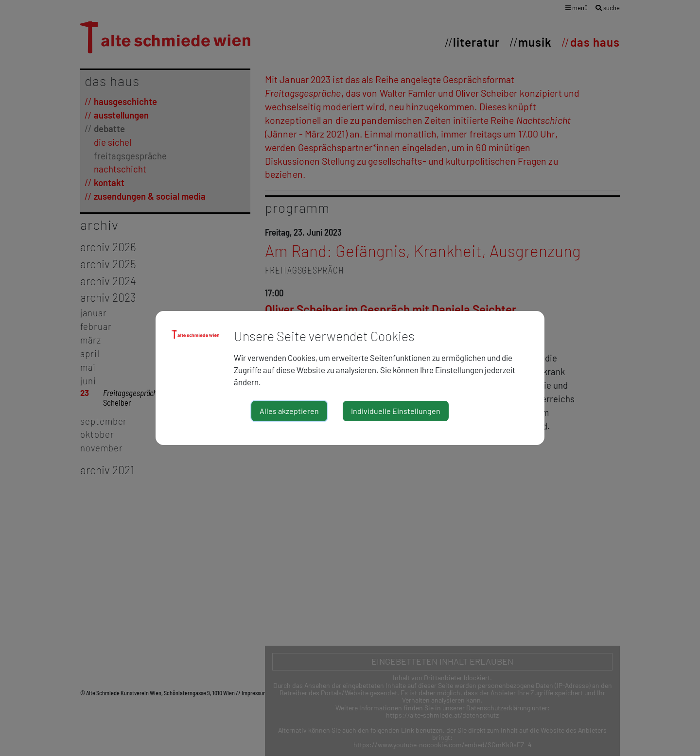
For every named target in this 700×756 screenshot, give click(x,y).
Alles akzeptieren (289, 411)
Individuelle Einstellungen (396, 411)
